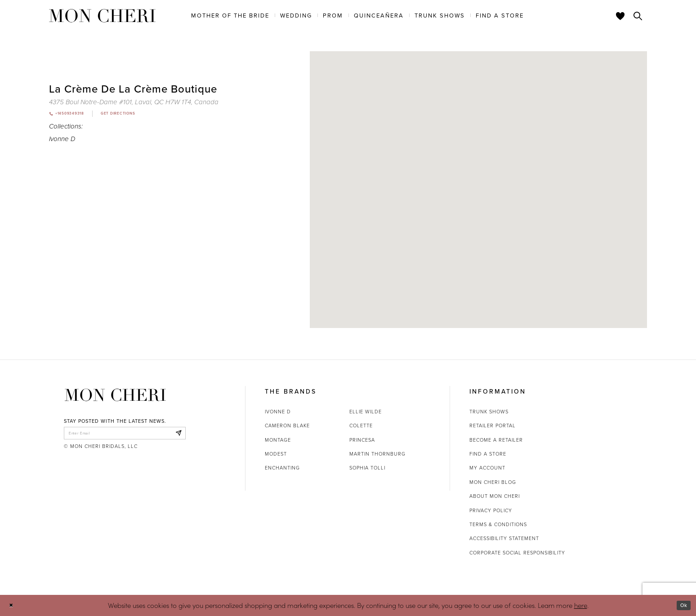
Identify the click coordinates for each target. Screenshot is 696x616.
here (581, 605)
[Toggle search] (638, 16)
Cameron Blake (287, 425)
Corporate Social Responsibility (517, 553)
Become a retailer (496, 440)
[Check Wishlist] (620, 16)
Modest (276, 454)
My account (487, 468)
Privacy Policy (491, 510)
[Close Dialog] (13, 605)
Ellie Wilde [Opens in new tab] (366, 412)
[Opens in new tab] (134, 102)
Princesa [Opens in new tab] (362, 440)
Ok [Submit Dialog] (681, 605)
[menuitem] (230, 15)
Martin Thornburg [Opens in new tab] (377, 454)
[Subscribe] (176, 435)
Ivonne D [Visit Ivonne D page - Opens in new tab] (62, 141)
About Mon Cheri (495, 496)
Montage (278, 440)
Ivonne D (278, 412)
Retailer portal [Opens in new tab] (493, 425)
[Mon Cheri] (115, 395)
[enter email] (125, 435)
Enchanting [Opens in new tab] (282, 468)
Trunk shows (489, 412)
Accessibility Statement (504, 538)
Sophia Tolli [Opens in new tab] (367, 468)
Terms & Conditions (498, 524)
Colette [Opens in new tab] (361, 425)
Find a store (488, 454)
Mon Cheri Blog (493, 482)
